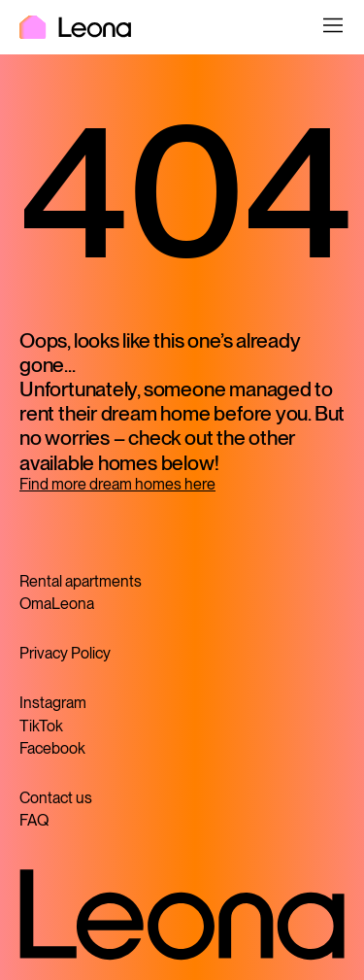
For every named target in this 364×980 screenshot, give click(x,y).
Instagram (53, 703)
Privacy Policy (65, 653)
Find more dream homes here (117, 484)
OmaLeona (57, 604)
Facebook (52, 748)
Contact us (56, 798)
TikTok (41, 726)
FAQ (34, 820)
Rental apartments (81, 581)
